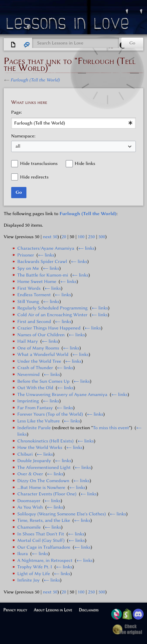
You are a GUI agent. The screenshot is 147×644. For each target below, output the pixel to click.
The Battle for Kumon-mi (43, 275)
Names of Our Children (41, 335)
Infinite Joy (28, 580)
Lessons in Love (68, 25)
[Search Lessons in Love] (76, 43)
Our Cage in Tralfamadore (44, 547)
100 (81, 237)
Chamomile (29, 527)
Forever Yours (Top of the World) (50, 414)
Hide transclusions (39, 163)
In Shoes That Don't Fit (41, 534)
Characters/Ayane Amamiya (46, 248)
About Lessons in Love (53, 610)
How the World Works (40, 447)
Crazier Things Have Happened (49, 328)
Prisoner (26, 255)
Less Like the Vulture (39, 421)
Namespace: (23, 136)
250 (91, 237)
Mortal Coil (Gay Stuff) (41, 540)
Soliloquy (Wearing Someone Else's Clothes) (61, 514)
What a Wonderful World (43, 354)
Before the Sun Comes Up (44, 381)
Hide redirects (34, 177)
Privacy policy (15, 610)
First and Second (34, 321)
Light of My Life (34, 574)
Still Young (28, 301)
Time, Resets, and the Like (44, 520)
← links (86, 248)
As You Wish (30, 507)
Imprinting (28, 401)
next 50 (50, 237)
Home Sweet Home (37, 281)
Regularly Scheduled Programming (52, 308)
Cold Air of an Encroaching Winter (52, 315)
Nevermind (28, 374)
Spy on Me (28, 268)
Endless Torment (34, 295)
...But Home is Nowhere (41, 487)
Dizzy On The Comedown (43, 481)
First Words (29, 288)
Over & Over (30, 474)
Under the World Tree (39, 361)
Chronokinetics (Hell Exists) (45, 441)
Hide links (85, 163)
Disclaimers (89, 610)
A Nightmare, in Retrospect (45, 560)
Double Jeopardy (34, 461)
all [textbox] (18, 146)
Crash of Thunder (35, 368)
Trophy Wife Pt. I (35, 567)
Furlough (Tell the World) (35, 80)
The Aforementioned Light (44, 467)
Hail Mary (28, 341)
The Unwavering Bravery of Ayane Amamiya (62, 394)
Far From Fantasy (35, 408)
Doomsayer (29, 501)
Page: (17, 112)
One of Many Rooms (38, 348)
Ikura (23, 554)
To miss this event (111, 428)
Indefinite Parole (34, 428)
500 (102, 237)
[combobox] (74, 123)
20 (64, 237)
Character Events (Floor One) (47, 494)
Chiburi (25, 454)
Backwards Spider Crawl (42, 261)
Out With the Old (35, 388)
